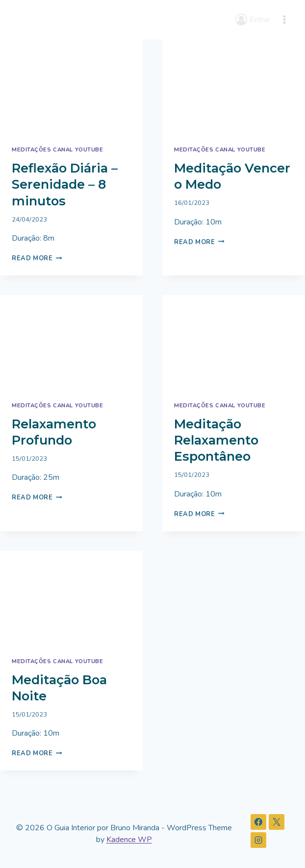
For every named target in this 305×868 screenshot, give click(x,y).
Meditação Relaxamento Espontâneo (216, 440)
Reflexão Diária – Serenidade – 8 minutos (65, 184)
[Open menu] (284, 19)
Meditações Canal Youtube (57, 150)
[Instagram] (258, 840)
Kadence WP (129, 840)
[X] (277, 822)
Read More (37, 258)
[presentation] (71, 87)
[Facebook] (258, 822)
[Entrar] (253, 19)
